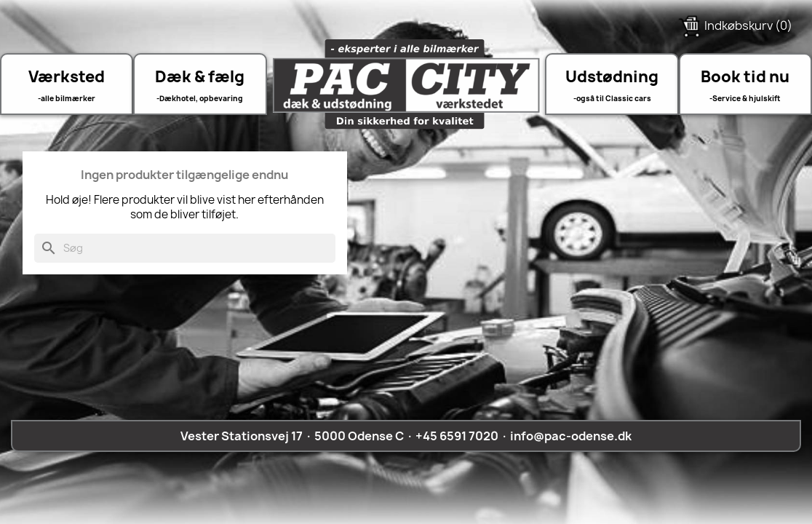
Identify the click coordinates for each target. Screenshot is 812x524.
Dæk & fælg (200, 76)
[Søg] (185, 248)
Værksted (67, 76)
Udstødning (612, 76)
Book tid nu (745, 76)
